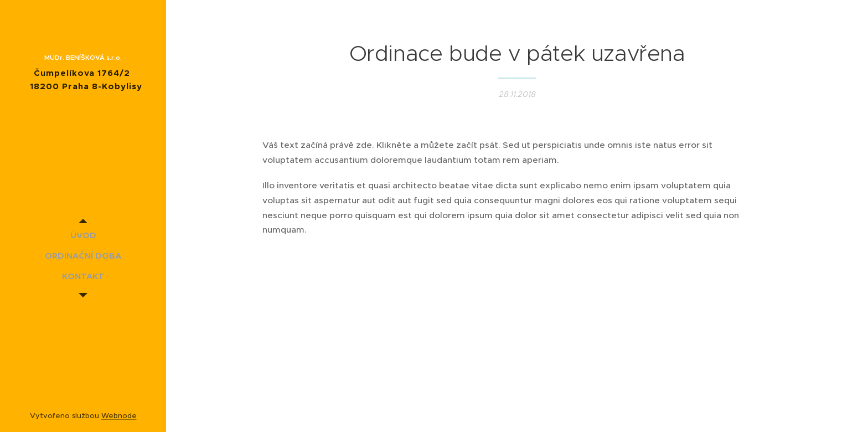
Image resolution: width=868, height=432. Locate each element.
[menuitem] (83, 235)
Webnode (119, 416)
